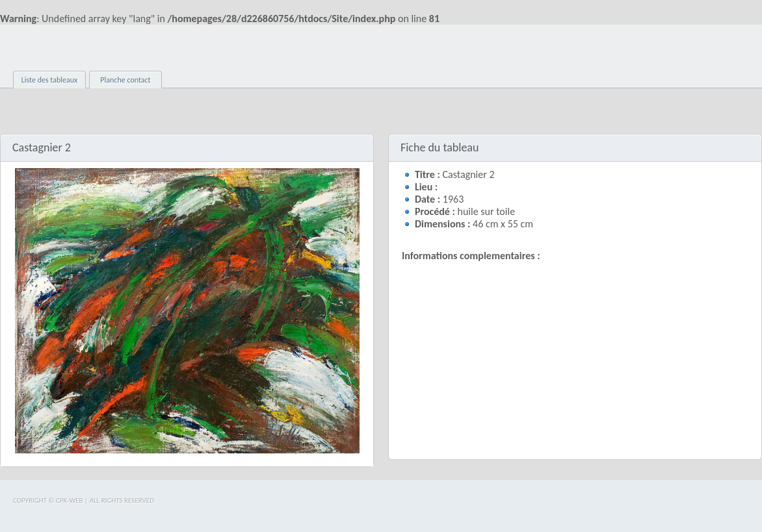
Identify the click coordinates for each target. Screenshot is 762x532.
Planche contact (125, 80)
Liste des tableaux (50, 80)
